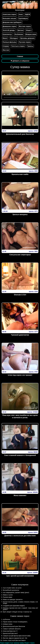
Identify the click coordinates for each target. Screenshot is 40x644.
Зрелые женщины (20, 214)
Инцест (29, 30)
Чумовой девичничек (20, 335)
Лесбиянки (19, 34)
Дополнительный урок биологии (20, 134)
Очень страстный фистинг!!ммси (14, 640)
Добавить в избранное (20, 61)
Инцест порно (29, 643)
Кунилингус (7, 34)
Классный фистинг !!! (10, 631)
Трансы (30, 46)
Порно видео (5, 643)
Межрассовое (31, 34)
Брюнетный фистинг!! (10, 633)
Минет (5, 38)
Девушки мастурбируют (12, 22)
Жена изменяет (20, 495)
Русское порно (25, 42)
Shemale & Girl (20, 295)
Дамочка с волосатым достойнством (20, 536)
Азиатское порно (9, 14)
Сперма (6, 46)
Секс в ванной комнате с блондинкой (20, 455)
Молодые (14, 38)
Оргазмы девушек (27, 38)
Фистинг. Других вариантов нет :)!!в (15, 638)
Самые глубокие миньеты (12, 629)
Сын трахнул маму (17, 643)
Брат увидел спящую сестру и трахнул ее (17, 612)
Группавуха (23, 18)
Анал (21, 14)
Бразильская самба (20, 174)
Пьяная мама (8, 597)
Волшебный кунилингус (11, 590)
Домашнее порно (9, 26)
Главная (20, 56)
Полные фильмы (9, 42)
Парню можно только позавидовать (15, 622)
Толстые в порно (18, 46)
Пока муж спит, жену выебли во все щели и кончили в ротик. (20, 416)
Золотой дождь (9, 30)
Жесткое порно (25, 26)
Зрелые (20, 30)
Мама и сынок (8, 595)
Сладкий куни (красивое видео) (14, 606)
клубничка (6, 619)
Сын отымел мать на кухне (12, 588)
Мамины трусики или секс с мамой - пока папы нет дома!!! (20, 609)
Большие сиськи (9, 18)
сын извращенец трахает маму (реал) (16, 592)
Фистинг (6, 50)
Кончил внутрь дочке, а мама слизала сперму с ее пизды (20, 603)
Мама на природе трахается (13, 599)
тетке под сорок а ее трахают (20, 375)
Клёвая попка (8, 624)
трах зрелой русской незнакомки (20, 576)
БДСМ (28, 14)
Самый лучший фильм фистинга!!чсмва (17, 636)
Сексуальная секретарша (20, 255)
